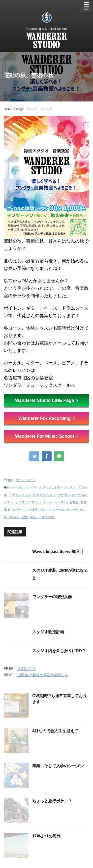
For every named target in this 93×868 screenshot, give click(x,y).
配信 (25, 517)
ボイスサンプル (26, 502)
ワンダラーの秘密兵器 (52, 597)
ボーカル (64, 495)
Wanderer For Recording (46, 418)
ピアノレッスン (44, 495)
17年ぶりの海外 (46, 836)
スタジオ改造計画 (48, 632)
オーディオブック (39, 487)
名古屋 (74, 502)
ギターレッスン (65, 487)
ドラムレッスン (20, 495)
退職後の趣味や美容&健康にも (43, 675)
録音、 (35, 517)
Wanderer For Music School (46, 436)
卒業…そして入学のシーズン (58, 766)
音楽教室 (48, 517)
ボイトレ (46, 502)
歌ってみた (12, 517)
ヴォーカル (16, 487)
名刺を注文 (27, 669)
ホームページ (26, 480)
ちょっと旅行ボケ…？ (52, 801)
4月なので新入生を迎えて (55, 731)
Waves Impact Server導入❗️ (59, 552)
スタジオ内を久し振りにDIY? (59, 651)
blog (11, 480)
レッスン (61, 502)
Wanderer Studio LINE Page (46, 400)
